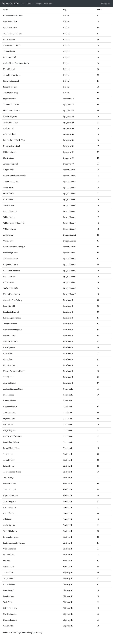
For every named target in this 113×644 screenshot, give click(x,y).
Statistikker (48, 3)
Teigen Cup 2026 (10, 3)
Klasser (29, 3)
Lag (23, 3)
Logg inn (106, 3)
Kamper (39, 3)
